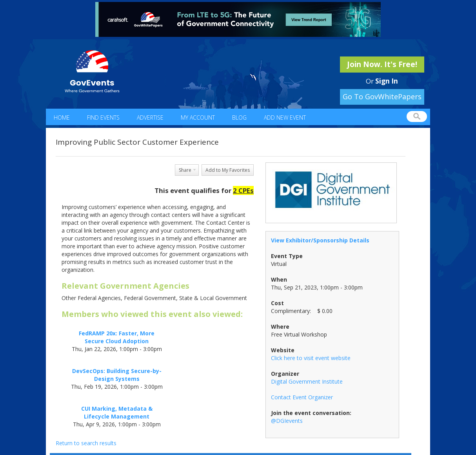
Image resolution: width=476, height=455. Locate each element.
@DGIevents (287, 421)
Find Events (103, 117)
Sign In (387, 81)
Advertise (150, 117)
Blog (239, 117)
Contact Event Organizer (302, 397)
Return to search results (86, 443)
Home (62, 117)
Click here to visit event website (311, 358)
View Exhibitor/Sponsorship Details (320, 240)
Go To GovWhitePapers (382, 96)
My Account (198, 117)
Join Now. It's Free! (382, 64)
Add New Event (285, 117)
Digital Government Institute (307, 381)
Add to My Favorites (228, 170)
